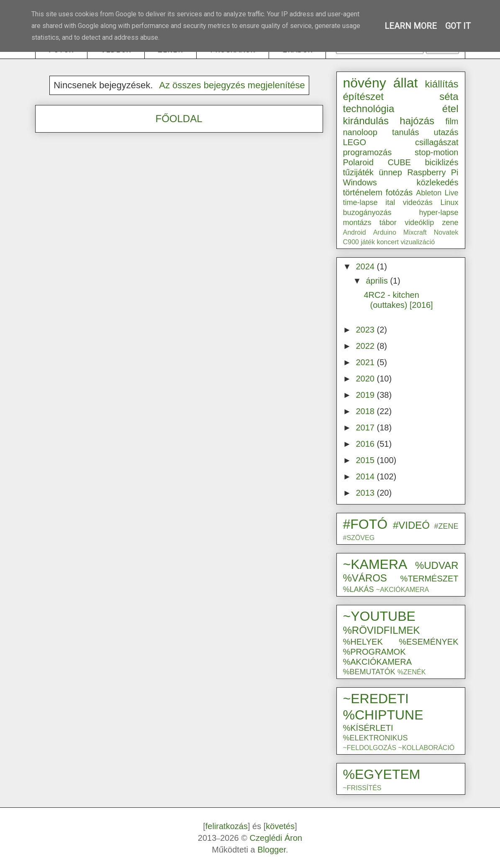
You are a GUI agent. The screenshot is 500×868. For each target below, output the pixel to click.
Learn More (411, 26)
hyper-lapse (438, 213)
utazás (446, 132)
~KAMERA (375, 564)
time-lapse (360, 202)
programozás (368, 152)
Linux (449, 202)
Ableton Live (437, 193)
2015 (366, 460)
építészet (363, 96)
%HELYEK (363, 642)
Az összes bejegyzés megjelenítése (232, 85)
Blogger (272, 850)
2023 (366, 330)
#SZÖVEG (359, 538)
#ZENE (446, 526)
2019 (366, 395)
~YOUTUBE (379, 616)
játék (368, 242)
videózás (418, 202)
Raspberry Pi (433, 172)
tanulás (406, 132)
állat (406, 83)
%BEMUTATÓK (369, 672)
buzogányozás (367, 213)
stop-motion (437, 152)
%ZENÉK (412, 672)
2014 (366, 476)
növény (365, 83)
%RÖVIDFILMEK (382, 630)
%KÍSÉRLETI (368, 728)
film (452, 121)
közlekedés (437, 182)
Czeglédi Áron (276, 838)
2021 (366, 362)
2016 (366, 444)
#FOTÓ (365, 524)
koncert (387, 242)
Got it (458, 26)
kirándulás (366, 121)
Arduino (385, 232)
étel (450, 109)
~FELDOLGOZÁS (370, 748)
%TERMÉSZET (429, 579)
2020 (366, 379)
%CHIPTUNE (383, 715)
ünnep (390, 172)
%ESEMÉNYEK (428, 642)
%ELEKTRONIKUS (376, 738)
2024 (366, 266)
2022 (366, 346)
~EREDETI (376, 699)
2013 (366, 493)
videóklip (419, 223)
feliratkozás (227, 826)
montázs (357, 223)
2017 (366, 428)
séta (449, 96)
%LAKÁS (359, 589)
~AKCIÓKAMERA (403, 590)
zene (450, 223)
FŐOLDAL (179, 119)
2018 (366, 411)
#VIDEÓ (411, 525)
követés (280, 826)
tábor (388, 223)
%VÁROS (365, 578)
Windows (360, 182)
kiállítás (441, 84)
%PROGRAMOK (374, 652)
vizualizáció (418, 242)
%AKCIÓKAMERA (377, 662)
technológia (369, 109)
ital (390, 202)
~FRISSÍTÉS (362, 788)
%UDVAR (437, 565)
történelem (363, 192)
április (378, 281)
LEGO (355, 142)
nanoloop (360, 132)
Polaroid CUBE (377, 162)
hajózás (417, 121)
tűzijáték (358, 172)
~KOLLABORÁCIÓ (427, 748)
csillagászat (437, 142)
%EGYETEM (382, 774)
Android (355, 232)
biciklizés (441, 162)
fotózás (399, 192)
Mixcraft (415, 232)
